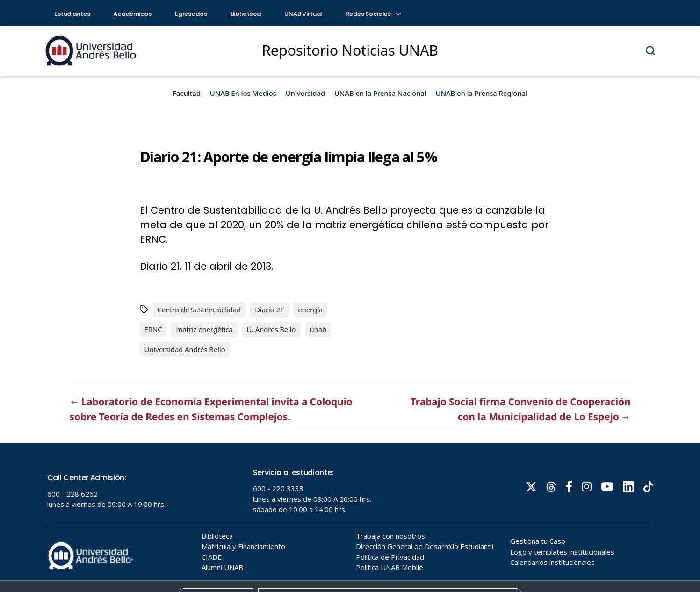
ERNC (153, 329)
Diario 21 (269, 310)
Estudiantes (72, 14)
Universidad (305, 93)
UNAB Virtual (303, 14)
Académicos (132, 14)
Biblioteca (246, 14)
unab (318, 329)
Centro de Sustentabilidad (199, 310)
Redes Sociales (373, 14)
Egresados (191, 14)
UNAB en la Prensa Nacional (380, 93)
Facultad (187, 93)
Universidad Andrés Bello (185, 349)
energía (310, 310)
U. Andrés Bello (271, 329)
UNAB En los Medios (243, 93)
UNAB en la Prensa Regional (482, 93)
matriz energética (204, 329)
